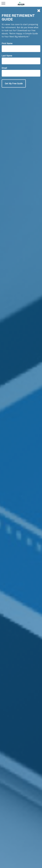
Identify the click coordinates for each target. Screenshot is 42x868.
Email (4, 68)
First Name (7, 43)
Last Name (7, 56)
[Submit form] (14, 83)
